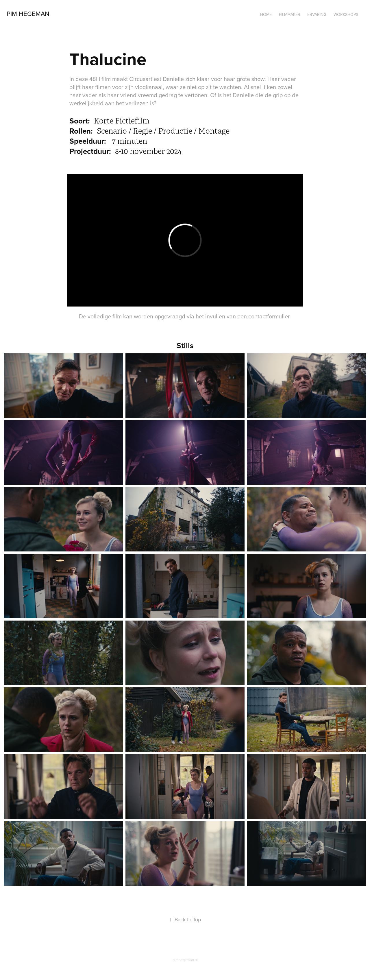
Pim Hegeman (28, 13)
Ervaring (317, 14)
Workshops (346, 14)
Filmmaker (290, 14)
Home (266, 14)
